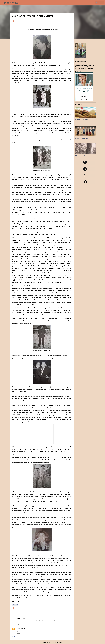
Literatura (15, 605)
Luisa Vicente (11, 3)
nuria (18, 629)
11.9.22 (18, 633)
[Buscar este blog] (96, 3)
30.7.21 (18, 624)
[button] (13, 21)
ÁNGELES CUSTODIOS (81, 155)
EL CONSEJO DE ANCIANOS (82, 139)
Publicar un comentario (18, 637)
